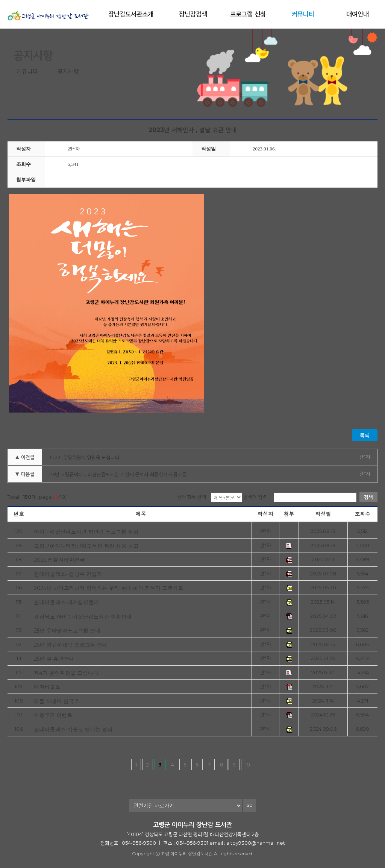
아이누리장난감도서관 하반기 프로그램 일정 (86, 532)
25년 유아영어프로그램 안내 (67, 631)
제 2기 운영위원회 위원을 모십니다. (85, 457)
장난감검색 (193, 14)
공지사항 (68, 71)
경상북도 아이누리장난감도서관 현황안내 (83, 617)
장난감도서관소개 (131, 14)
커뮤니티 (303, 14)
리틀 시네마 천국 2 (56, 701)
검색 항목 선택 (191, 497)
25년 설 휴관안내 (54, 659)
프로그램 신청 (248, 14)
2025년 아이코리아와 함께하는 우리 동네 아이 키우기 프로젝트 (108, 588)
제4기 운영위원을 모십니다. (67, 673)
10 (248, 765)
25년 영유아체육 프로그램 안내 (70, 645)
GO (250, 805)
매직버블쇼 (47, 687)
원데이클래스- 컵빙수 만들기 (68, 574)
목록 (365, 435)
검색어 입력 (255, 497)
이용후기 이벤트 (53, 715)
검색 (368, 497)
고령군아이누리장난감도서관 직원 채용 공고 (86, 546)
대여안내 (358, 14)
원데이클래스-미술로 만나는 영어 (73, 729)
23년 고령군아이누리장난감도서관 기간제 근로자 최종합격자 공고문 (118, 474)
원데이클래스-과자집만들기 (66, 602)
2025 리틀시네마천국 (59, 560)
